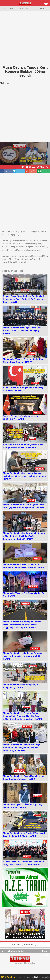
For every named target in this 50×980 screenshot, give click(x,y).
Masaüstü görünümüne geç (25, 945)
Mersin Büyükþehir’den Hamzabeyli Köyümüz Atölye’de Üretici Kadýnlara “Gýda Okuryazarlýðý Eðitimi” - (25, 526)
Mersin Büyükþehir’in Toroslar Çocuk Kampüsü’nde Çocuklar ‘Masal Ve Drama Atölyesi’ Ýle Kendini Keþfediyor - (25, 706)
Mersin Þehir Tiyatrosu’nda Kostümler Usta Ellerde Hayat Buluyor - (25, 350)
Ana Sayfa (8, 8)
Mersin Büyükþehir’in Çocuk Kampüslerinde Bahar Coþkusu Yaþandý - (25, 767)
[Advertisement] (25, 38)
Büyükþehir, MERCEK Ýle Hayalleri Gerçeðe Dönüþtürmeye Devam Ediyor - (25, 436)
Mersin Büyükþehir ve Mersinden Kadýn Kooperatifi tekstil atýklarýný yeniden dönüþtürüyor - (25, 737)
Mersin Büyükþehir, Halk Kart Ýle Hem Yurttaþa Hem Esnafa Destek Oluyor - (25, 556)
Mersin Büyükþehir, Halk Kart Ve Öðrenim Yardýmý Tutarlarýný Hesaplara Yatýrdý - (25, 646)
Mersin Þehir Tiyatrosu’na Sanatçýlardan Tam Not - (25, 584)
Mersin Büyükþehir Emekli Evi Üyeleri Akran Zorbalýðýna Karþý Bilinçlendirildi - (25, 496)
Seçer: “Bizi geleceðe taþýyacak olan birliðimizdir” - (25, 407)
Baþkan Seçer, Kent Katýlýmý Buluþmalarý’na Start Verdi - (25, 379)
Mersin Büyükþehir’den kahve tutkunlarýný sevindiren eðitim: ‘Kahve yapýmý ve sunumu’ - (25, 466)
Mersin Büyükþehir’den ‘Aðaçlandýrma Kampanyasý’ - (25, 676)
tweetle (21, 171)
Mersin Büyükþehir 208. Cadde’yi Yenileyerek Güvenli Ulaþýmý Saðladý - (25, 824)
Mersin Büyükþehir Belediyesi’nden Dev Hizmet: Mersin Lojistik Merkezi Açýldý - (25, 320)
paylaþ (8, 171)
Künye (45, 951)
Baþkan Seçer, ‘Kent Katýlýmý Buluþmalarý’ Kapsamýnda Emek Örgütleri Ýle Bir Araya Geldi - (25, 289)
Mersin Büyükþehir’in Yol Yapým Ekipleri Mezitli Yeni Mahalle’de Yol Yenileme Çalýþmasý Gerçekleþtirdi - (25, 614)
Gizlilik (46, 955)
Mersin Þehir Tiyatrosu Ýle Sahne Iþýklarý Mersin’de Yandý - (25, 796)
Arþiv (42, 8)
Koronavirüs (25, 8)
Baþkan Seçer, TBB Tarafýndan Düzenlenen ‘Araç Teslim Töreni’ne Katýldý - (25, 853)
